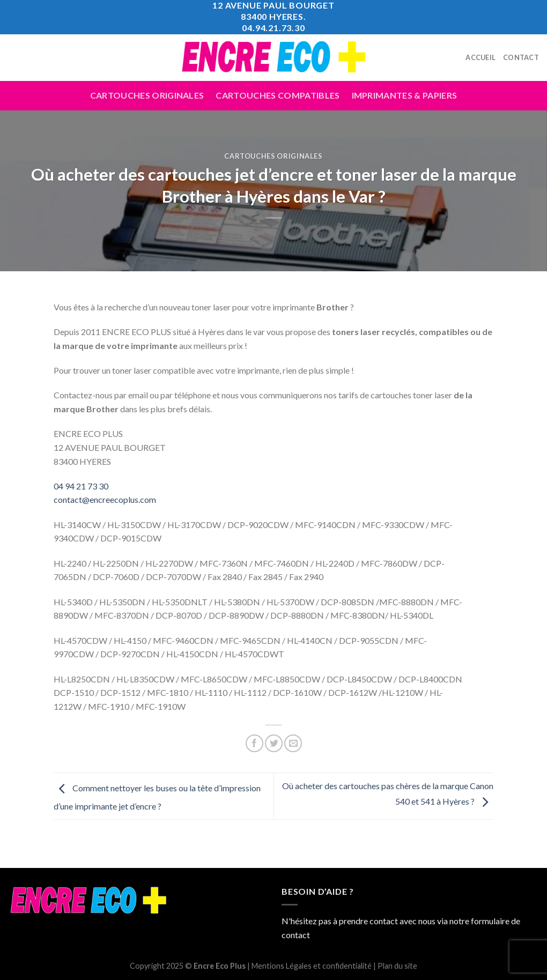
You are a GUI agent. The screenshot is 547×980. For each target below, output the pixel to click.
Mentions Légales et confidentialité (312, 966)
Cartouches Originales (147, 95)
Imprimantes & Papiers (405, 95)
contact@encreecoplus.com (105, 499)
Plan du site (397, 966)
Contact (521, 57)
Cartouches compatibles (278, 95)
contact (296, 935)
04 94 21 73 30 (81, 486)
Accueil (481, 57)
